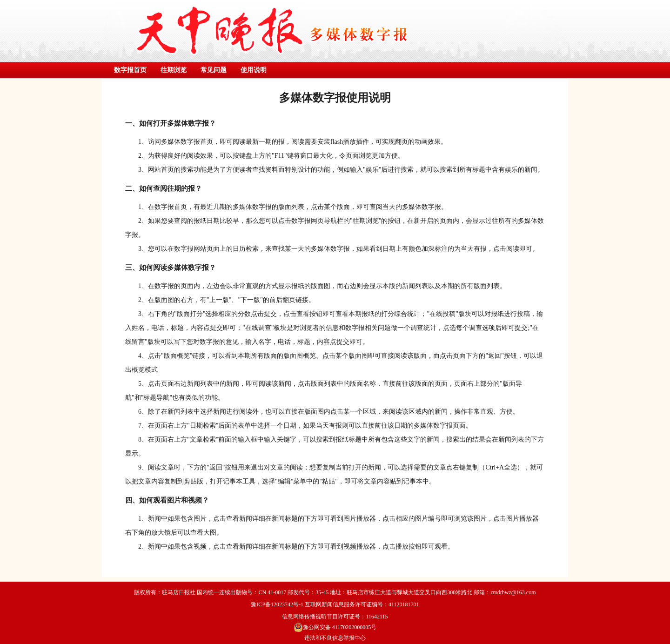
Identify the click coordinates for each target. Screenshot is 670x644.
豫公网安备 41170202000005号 (335, 627)
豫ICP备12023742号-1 (277, 604)
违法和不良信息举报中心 (335, 638)
